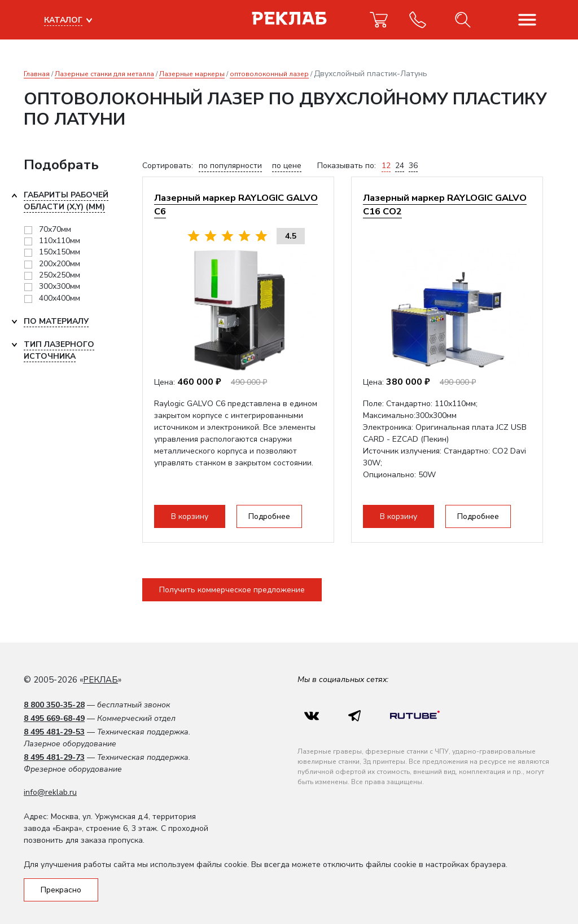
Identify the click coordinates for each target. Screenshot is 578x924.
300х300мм (60, 286)
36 (413, 166)
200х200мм (60, 264)
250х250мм (60, 275)
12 (386, 166)
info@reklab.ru (50, 792)
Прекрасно (61, 890)
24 (400, 166)
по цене (287, 166)
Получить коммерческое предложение (232, 590)
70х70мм (55, 229)
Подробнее (269, 516)
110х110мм (60, 241)
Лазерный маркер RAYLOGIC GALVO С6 (236, 204)
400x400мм (60, 298)
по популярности (230, 166)
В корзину (190, 516)
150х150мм (60, 252)
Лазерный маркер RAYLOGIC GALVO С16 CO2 (445, 204)
